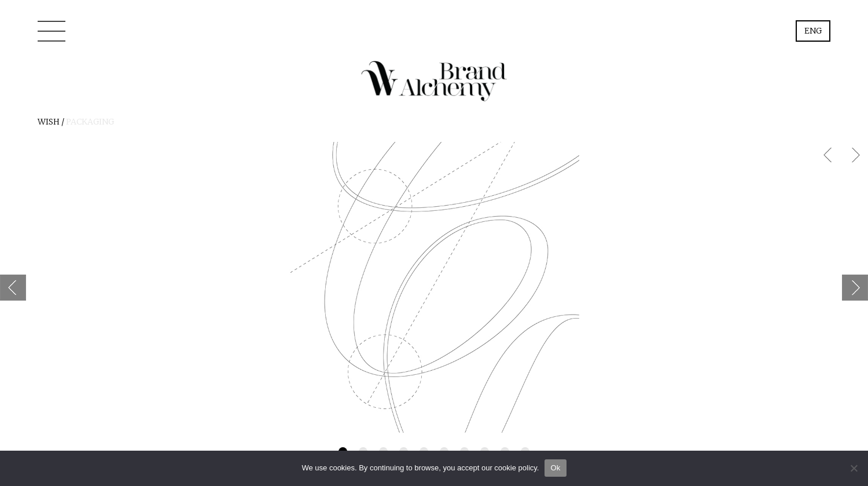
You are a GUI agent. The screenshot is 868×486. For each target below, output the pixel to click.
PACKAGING (90, 122)
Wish (49, 122)
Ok (555, 468)
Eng (813, 31)
